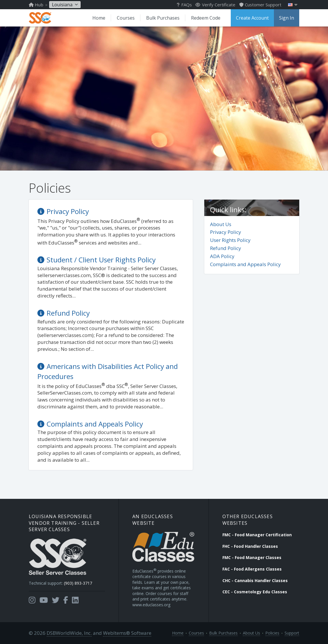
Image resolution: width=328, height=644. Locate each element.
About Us (221, 224)
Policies (272, 633)
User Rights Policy (230, 240)
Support (292, 633)
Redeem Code (206, 18)
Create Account (252, 18)
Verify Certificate (215, 5)
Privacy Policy (226, 232)
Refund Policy (226, 248)
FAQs (184, 5)
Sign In (287, 18)
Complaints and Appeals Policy (245, 264)
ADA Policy (222, 256)
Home (99, 18)
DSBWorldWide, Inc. (69, 633)
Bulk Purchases (163, 18)
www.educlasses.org (151, 605)
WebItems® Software (127, 633)
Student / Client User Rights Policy (101, 260)
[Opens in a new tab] (32, 600)
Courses (126, 18)
